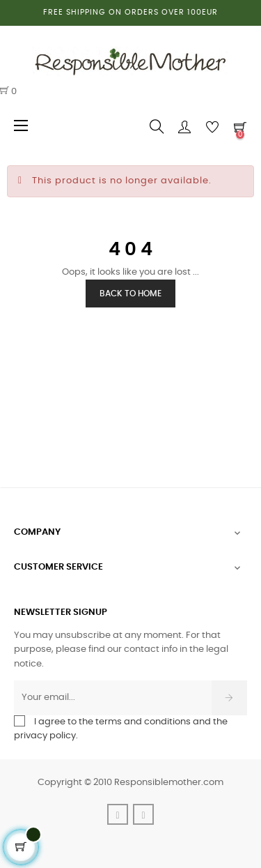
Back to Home (130, 294)
